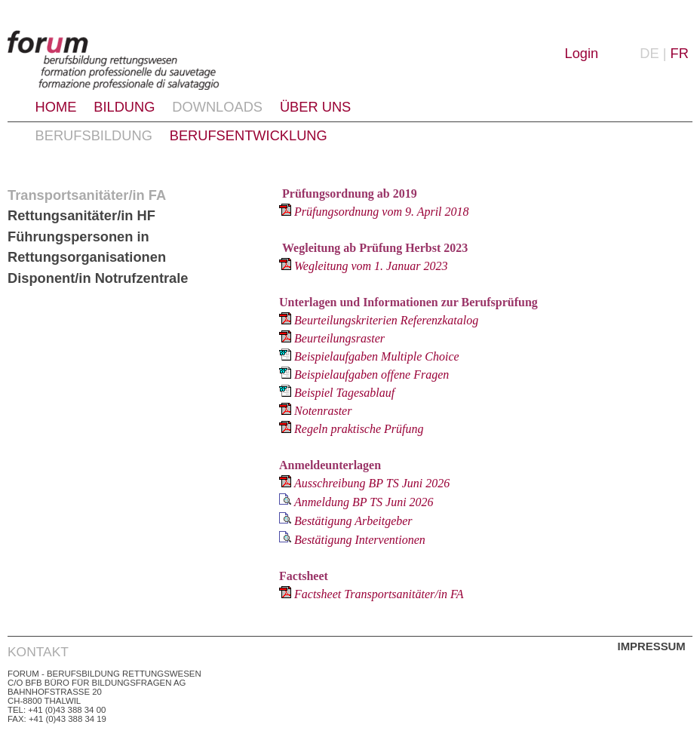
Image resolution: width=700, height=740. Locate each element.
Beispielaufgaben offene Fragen (371, 375)
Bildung (124, 107)
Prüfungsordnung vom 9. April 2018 (382, 212)
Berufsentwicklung (249, 135)
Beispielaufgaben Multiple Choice (377, 356)
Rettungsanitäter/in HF (81, 215)
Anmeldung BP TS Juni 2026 (364, 502)
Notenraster (323, 411)
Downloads (217, 107)
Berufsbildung (94, 135)
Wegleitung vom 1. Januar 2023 (371, 266)
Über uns (315, 107)
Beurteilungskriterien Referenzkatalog (386, 320)
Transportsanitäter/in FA (87, 195)
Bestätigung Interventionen (360, 540)
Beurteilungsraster (339, 338)
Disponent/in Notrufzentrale (98, 278)
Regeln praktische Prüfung (359, 429)
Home (56, 107)
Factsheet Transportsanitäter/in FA (379, 594)
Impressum (652, 646)
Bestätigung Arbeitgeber (353, 521)
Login (582, 53)
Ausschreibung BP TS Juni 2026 (372, 483)
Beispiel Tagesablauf (344, 393)
